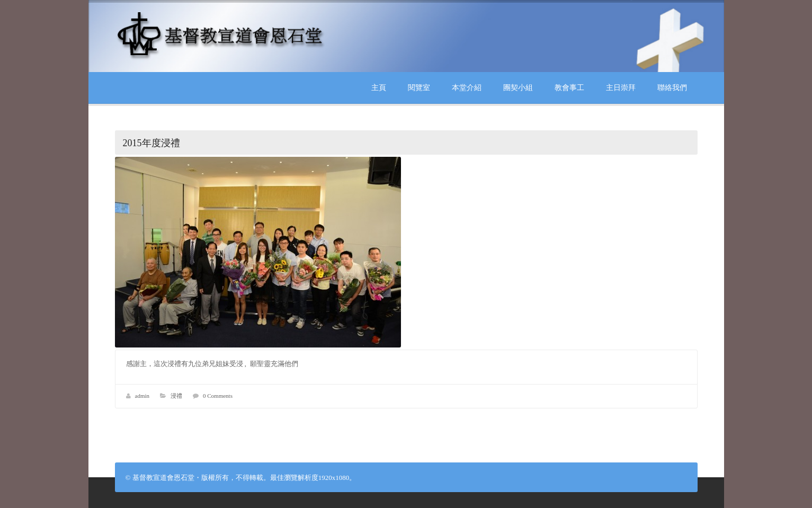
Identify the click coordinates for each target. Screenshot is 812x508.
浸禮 (176, 396)
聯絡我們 (672, 88)
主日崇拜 (621, 88)
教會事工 (569, 88)
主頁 (379, 88)
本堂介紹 (467, 88)
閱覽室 (419, 88)
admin (142, 396)
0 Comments (218, 396)
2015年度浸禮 (151, 143)
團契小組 (518, 88)
